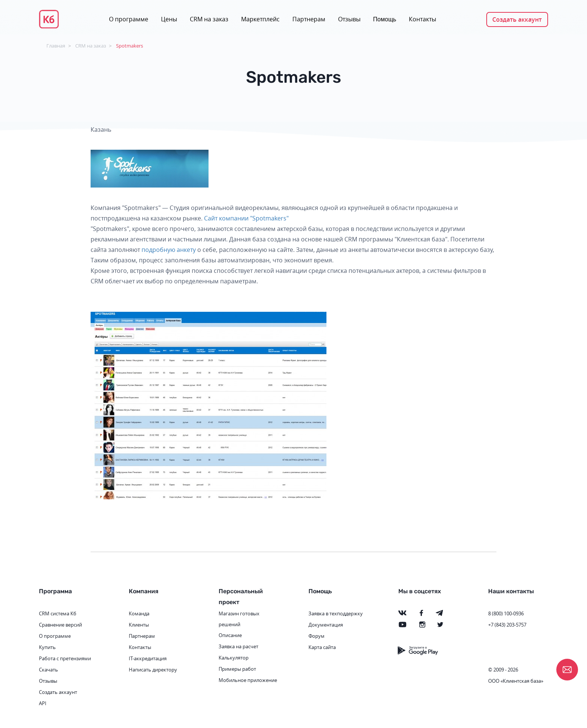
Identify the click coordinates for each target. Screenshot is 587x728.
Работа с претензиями (65, 658)
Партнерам (309, 19)
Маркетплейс (260, 19)
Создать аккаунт (517, 19)
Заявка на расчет (238, 646)
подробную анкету (169, 250)
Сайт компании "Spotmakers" (246, 218)
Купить (47, 647)
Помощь (385, 19)
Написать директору (153, 670)
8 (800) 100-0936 (506, 613)
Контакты (422, 19)
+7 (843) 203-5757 (507, 625)
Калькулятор (234, 658)
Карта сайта (322, 647)
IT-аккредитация (148, 658)
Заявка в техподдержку (336, 613)
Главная (56, 46)
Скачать (48, 670)
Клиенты (139, 625)
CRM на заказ (209, 19)
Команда (139, 613)
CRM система (54, 613)
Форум (317, 636)
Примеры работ (237, 669)
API (43, 703)
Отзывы (349, 19)
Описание (230, 635)
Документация (326, 625)
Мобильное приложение (248, 680)
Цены (169, 19)
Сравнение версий (60, 625)
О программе (129, 19)
